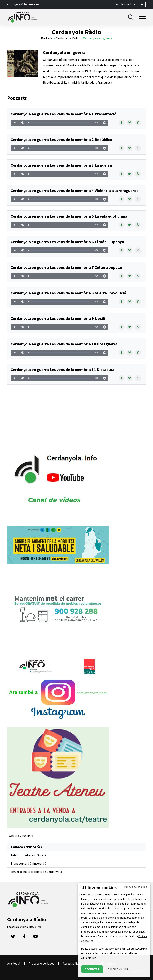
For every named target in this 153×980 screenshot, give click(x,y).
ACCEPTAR (92, 969)
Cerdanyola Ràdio (68, 38)
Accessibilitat (72, 963)
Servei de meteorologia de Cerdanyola (36, 872)
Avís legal (14, 963)
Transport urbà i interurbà (28, 863)
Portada (47, 38)
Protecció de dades (41, 963)
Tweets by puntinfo (20, 836)
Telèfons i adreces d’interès (29, 855)
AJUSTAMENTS (118, 969)
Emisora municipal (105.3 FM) (24, 927)
